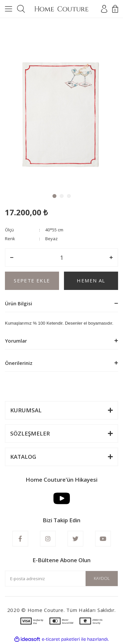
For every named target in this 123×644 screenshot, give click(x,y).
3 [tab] (69, 196)
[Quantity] (61, 258)
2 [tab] (62, 196)
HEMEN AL (91, 280)
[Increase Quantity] (111, 258)
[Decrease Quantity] (12, 258)
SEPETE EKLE (32, 280)
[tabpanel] (61, 109)
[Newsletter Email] (61, 579)
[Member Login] (104, 9)
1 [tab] (54, 196)
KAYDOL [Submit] (102, 578)
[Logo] (61, 9)
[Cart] (115, 9)
